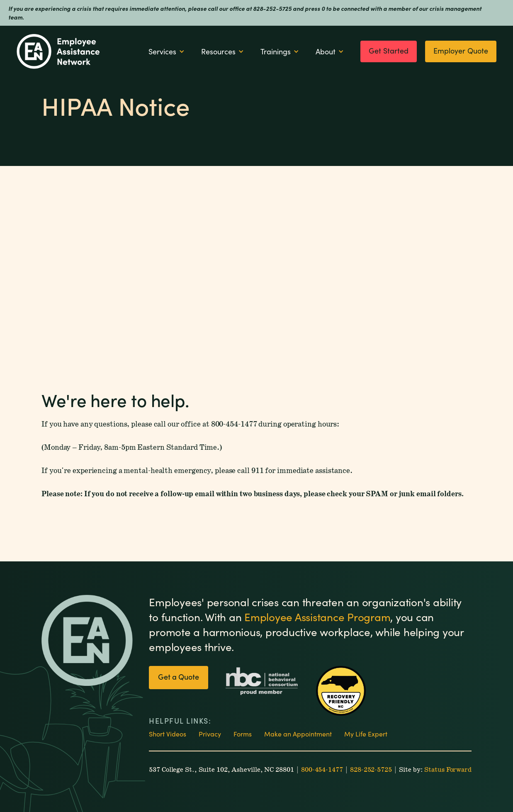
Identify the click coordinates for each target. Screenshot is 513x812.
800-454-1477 (322, 769)
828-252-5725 (371, 769)
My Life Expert (366, 734)
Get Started (389, 51)
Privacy (210, 734)
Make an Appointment (298, 734)
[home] (58, 51)
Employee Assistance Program (317, 617)
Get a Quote (179, 677)
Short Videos (168, 734)
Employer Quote (461, 51)
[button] (167, 51)
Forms (243, 734)
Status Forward (448, 769)
